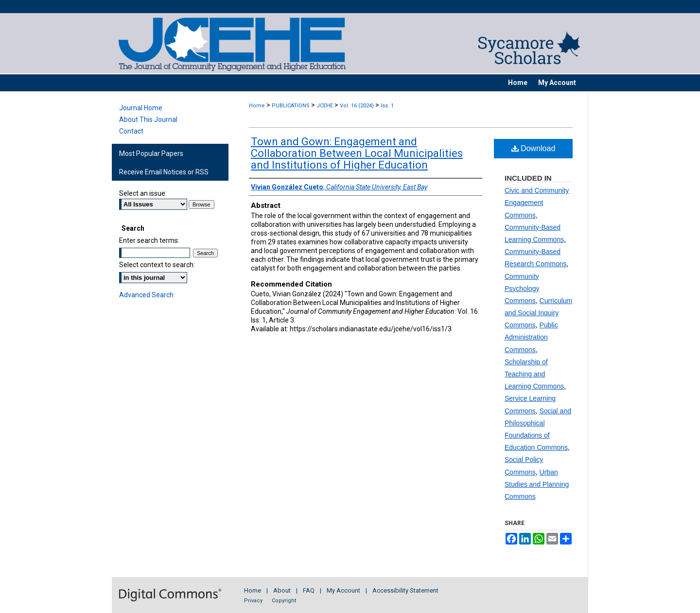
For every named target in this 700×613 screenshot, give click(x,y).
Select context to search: (157, 265)
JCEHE (325, 106)
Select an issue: (143, 193)
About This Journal (148, 119)
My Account (343, 590)
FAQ (309, 590)
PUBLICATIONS (291, 106)
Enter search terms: (149, 240)
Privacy (253, 601)
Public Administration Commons (531, 337)
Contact (131, 131)
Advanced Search (146, 295)
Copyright (284, 601)
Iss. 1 (387, 106)
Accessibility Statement (405, 590)
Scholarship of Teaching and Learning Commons (534, 374)
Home (257, 106)
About (282, 590)
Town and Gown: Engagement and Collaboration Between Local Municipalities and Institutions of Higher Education (357, 153)
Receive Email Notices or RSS (164, 172)
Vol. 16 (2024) (357, 106)
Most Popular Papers (151, 153)
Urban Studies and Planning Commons (537, 484)
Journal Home (141, 108)
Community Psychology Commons (522, 289)
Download (534, 148)
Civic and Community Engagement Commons (537, 203)
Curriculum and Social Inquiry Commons (538, 313)
